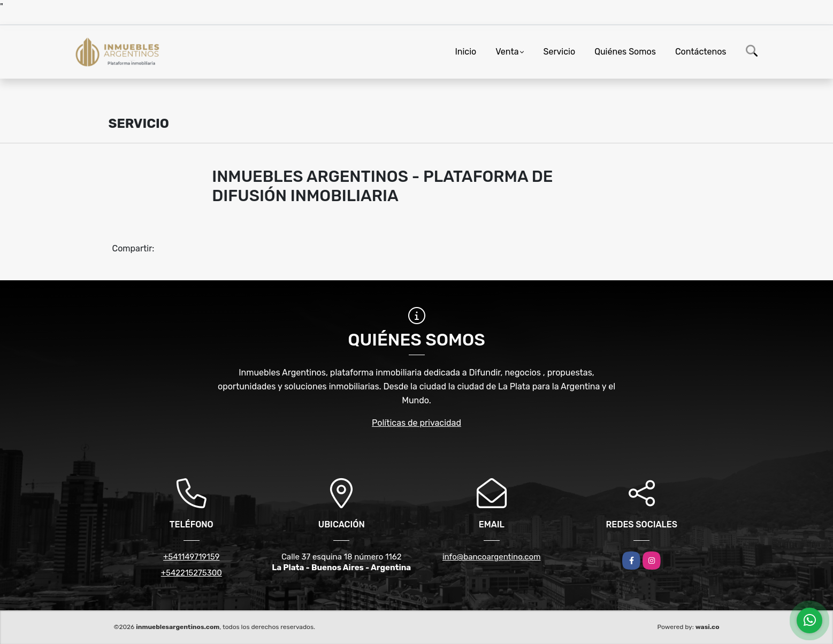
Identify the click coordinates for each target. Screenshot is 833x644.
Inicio (465, 52)
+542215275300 (192, 573)
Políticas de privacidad (416, 423)
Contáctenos (701, 52)
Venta (507, 52)
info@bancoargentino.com (492, 557)
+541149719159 (191, 557)
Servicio (560, 52)
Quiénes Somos (625, 52)
